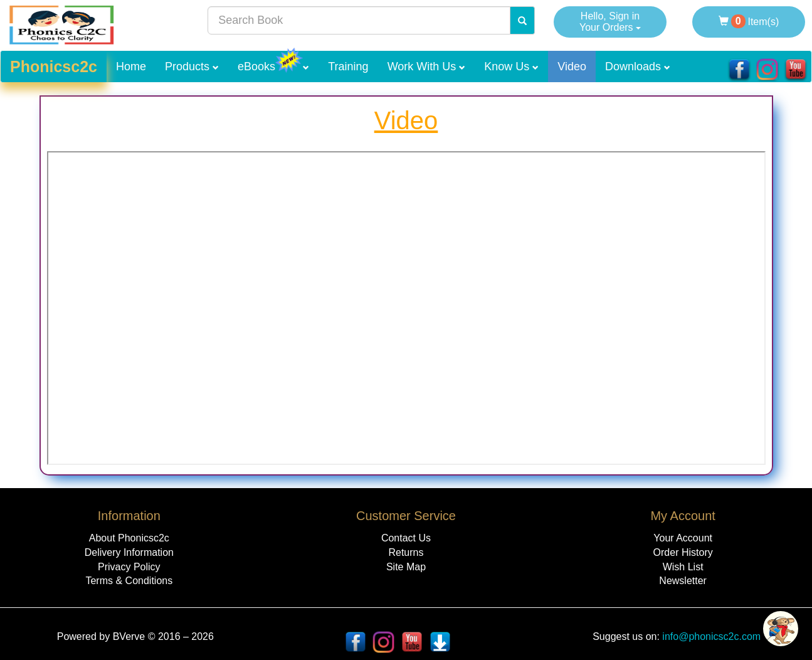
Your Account (683, 538)
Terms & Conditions (129, 581)
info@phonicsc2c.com (710, 636)
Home (131, 67)
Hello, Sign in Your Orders (610, 22)
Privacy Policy (129, 567)
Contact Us (406, 538)
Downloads (638, 67)
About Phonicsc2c (129, 538)
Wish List (683, 567)
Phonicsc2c (54, 67)
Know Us (511, 67)
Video (572, 67)
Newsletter (683, 581)
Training (348, 67)
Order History (683, 552)
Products (192, 67)
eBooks (273, 62)
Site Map (406, 567)
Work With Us (427, 67)
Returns (406, 552)
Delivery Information (129, 552)
